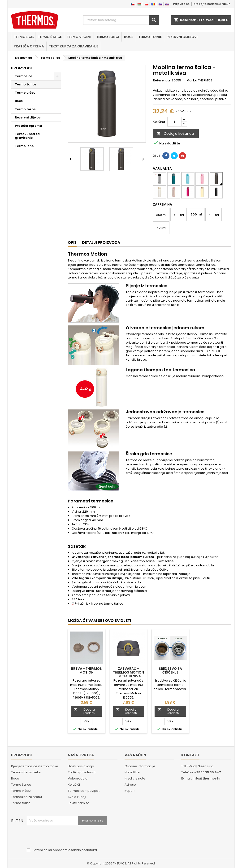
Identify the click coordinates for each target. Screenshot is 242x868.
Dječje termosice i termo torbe (35, 766)
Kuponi (130, 791)
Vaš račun (135, 755)
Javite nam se (79, 803)
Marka (192, 80)
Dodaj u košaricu (175, 133)
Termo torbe (150, 37)
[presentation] (63, 837)
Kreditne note (135, 778)
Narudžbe (132, 772)
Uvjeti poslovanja (81, 766)
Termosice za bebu (26, 772)
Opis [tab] (72, 242)
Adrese (130, 785)
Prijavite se (181, 4)
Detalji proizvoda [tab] (101, 242)
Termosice (23, 37)
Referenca (161, 80)
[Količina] (174, 122)
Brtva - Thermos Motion (86, 670)
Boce (129, 37)
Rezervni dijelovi (182, 37)
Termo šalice (50, 37)
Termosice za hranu (26, 797)
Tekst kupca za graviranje (74, 46)
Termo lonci (108, 37)
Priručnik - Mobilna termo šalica (97, 604)
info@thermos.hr (207, 778)
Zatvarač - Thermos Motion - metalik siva (128, 672)
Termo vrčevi (79, 37)
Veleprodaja (78, 778)
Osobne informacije (140, 766)
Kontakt (190, 755)
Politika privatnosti (82, 772)
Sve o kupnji (77, 797)
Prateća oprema (29, 46)
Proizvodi (21, 68)
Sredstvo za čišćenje (170, 670)
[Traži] (121, 20)
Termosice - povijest (84, 791)
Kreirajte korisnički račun (212, 4)
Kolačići (74, 785)
